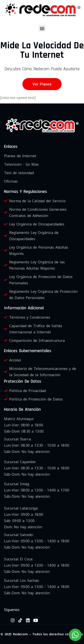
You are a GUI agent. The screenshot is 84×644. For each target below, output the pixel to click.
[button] (42, 28)
